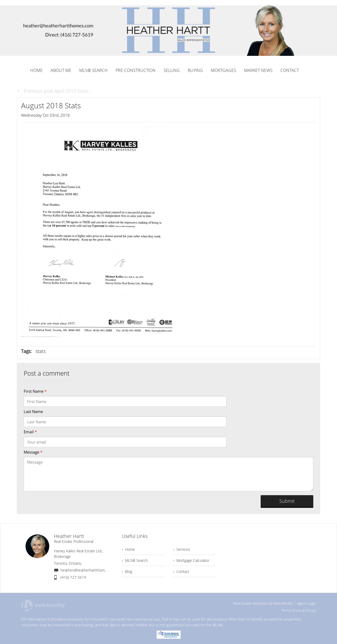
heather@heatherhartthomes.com (89, 570)
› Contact (181, 571)
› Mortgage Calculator (191, 560)
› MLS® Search (135, 560)
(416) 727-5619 (73, 577)
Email (30, 432)
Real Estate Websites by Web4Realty (263, 603)
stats (41, 351)
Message (33, 452)
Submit (287, 501)
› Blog (127, 571)
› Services (182, 549)
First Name (35, 391)
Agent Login (307, 603)
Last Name (33, 411)
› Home (128, 549)
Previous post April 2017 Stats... (54, 91)
